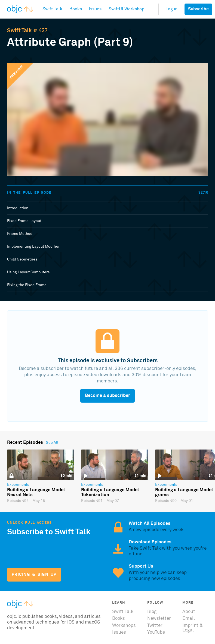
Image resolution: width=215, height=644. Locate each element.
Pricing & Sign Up (34, 575)
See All (52, 443)
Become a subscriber (107, 396)
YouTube (156, 632)
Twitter (155, 626)
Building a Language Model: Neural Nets (36, 493)
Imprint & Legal (193, 628)
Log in (171, 9)
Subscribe (198, 9)
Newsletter (159, 618)
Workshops (124, 626)
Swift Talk (19, 31)
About (189, 612)
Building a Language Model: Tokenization (110, 493)
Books (119, 618)
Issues (119, 632)
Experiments (18, 485)
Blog (152, 612)
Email (189, 618)
